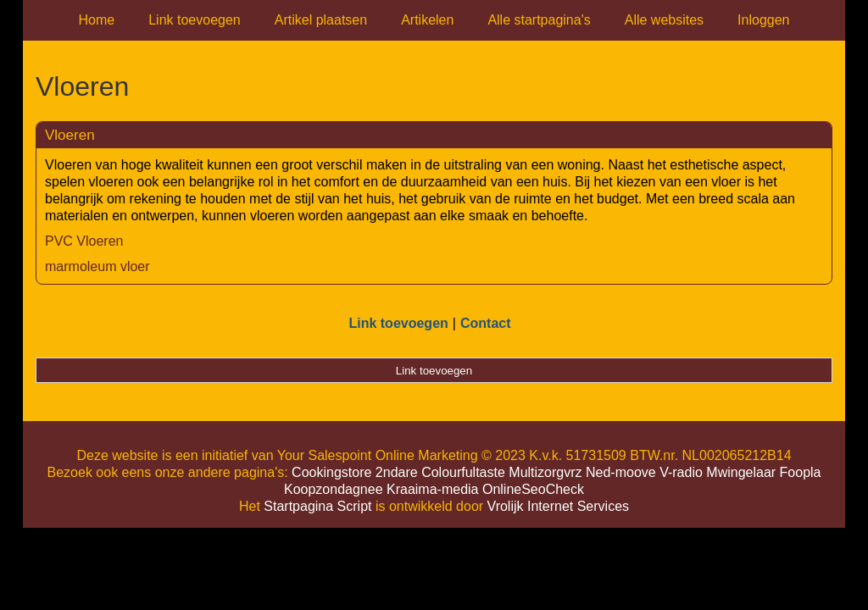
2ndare (397, 472)
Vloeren (70, 135)
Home (97, 20)
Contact (486, 323)
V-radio (681, 472)
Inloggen (763, 20)
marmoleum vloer (97, 266)
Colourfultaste (463, 472)
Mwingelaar (741, 472)
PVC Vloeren (84, 241)
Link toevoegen (195, 20)
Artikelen (427, 20)
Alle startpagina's (539, 20)
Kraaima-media (432, 489)
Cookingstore (331, 472)
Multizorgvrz (545, 472)
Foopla (801, 472)
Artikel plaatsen (321, 20)
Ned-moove (621, 472)
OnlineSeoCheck (533, 489)
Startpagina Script (317, 506)
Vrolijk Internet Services (558, 506)
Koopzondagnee (334, 489)
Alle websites (664, 20)
